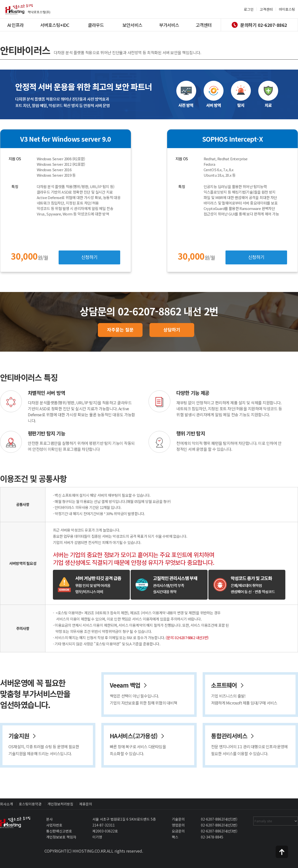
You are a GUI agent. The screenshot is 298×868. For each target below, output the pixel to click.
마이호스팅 (287, 9)
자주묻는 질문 (120, 330)
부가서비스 (169, 25)
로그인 (249, 9)
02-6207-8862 (212, 819)
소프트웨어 (253, 693)
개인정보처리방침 (60, 804)
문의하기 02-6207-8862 (259, 25)
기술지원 (51, 744)
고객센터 (266, 9)
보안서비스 (132, 25)
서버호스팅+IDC (55, 25)
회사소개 (6, 804)
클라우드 (96, 25)
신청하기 (89, 257)
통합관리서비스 (253, 744)
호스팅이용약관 (30, 804)
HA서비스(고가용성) (152, 744)
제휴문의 (86, 804)
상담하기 (172, 330)
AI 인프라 (16, 25)
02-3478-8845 (212, 837)
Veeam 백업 (152, 693)
